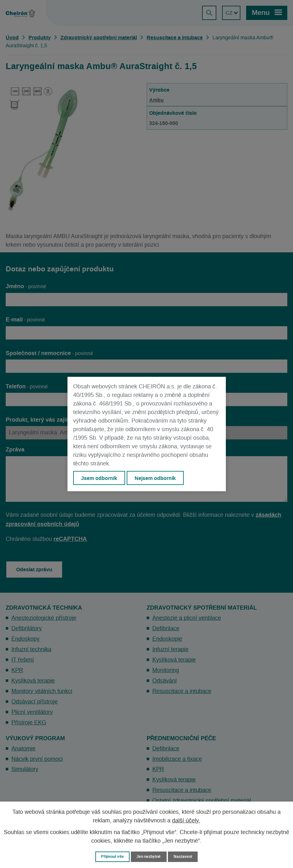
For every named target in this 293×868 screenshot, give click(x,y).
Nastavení (185, 856)
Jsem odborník (99, 478)
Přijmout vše (111, 856)
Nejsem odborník (156, 478)
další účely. (186, 820)
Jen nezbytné (150, 856)
